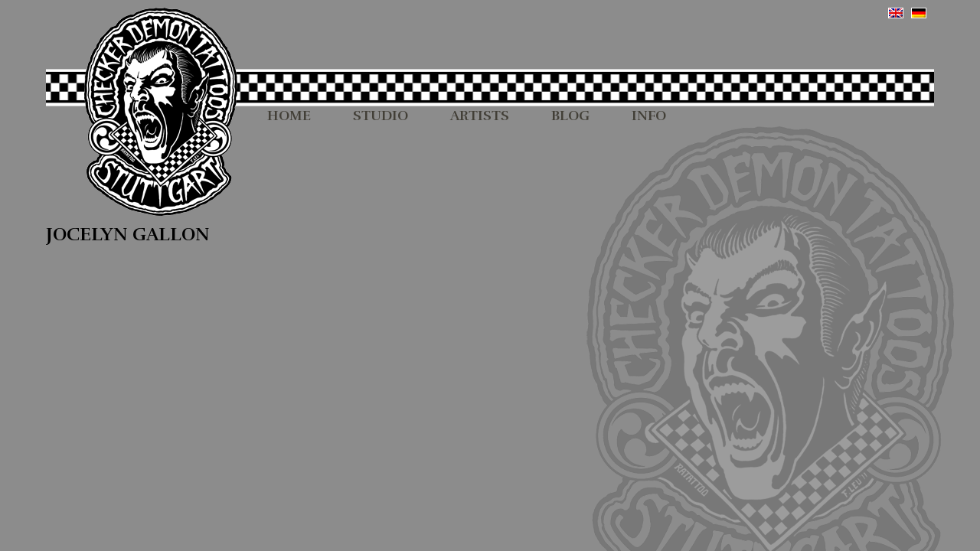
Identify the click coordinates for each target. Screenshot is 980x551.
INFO (649, 116)
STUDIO (381, 116)
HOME (289, 116)
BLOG (570, 116)
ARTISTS (480, 116)
